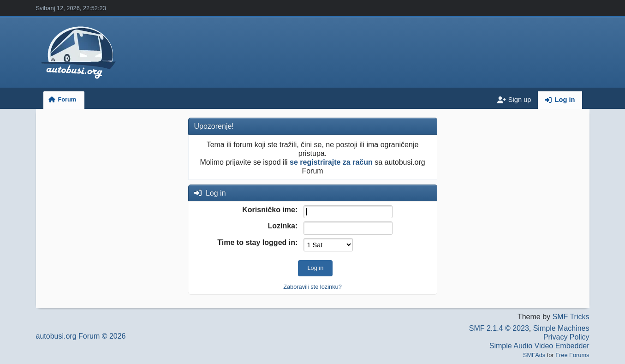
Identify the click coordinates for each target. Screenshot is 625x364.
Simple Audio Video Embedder (539, 346)
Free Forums (572, 355)
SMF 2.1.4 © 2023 (499, 328)
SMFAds (534, 355)
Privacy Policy (566, 337)
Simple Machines (561, 328)
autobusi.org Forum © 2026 (81, 336)
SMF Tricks (571, 317)
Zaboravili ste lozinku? (312, 287)
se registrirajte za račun (331, 162)
